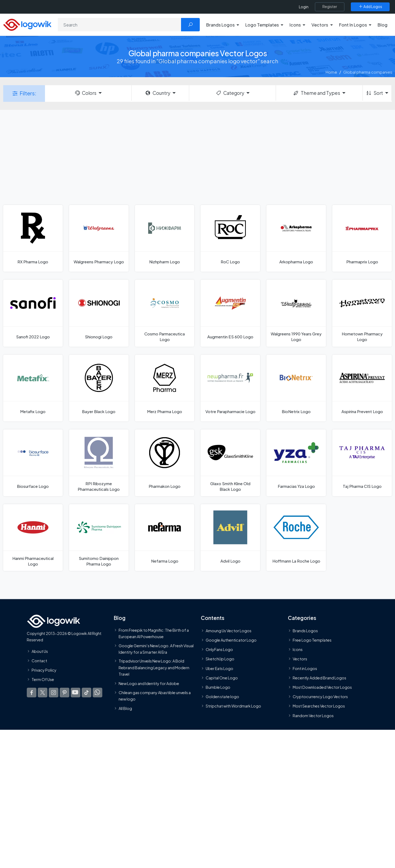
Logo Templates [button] (262, 25)
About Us (40, 651)
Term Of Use (43, 679)
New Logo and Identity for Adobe (149, 684)
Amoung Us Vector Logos (229, 631)
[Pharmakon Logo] (165, 463)
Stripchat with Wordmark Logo (233, 706)
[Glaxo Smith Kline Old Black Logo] (230, 463)
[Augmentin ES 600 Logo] (230, 313)
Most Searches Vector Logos (319, 706)
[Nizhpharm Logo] (165, 238)
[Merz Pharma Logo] (165, 388)
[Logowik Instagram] (54, 693)
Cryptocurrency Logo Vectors (320, 697)
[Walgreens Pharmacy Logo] (99, 238)
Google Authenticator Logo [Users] (231, 640)
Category (230, 93)
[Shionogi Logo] (99, 313)
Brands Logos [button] (220, 25)
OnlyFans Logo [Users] (219, 650)
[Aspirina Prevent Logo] (362, 388)
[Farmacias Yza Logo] (296, 463)
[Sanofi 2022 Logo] (33, 313)
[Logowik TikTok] (86, 693)
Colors (85, 93)
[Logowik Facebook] (32, 693)
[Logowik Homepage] (27, 24)
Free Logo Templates (312, 640)
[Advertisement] (198, 157)
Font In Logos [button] (353, 25)
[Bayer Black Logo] (99, 388)
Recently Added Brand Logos (319, 678)
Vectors (300, 659)
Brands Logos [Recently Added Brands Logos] (305, 631)
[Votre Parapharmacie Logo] (230, 388)
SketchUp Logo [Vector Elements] (220, 659)
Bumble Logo (218, 687)
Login (304, 7)
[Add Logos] (370, 7)
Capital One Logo (222, 678)
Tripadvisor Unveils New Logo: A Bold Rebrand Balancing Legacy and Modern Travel (154, 667)
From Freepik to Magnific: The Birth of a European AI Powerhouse (154, 633)
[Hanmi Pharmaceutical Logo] (33, 538)
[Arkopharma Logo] (296, 238)
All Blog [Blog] (125, 708)
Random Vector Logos (313, 716)
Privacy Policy (44, 670)
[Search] (120, 25)
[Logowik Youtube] (76, 693)
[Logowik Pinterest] (65, 693)
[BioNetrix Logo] (296, 388)
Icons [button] (295, 25)
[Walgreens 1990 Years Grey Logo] (296, 313)
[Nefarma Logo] (165, 538)
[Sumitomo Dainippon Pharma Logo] (99, 538)
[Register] (330, 7)
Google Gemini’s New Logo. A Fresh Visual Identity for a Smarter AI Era (156, 649)
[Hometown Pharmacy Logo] (362, 313)
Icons (298, 650)
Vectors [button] (320, 25)
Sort (374, 93)
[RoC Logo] (230, 238)
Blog (383, 25)
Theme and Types (316, 93)
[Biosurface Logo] (33, 463)
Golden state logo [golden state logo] (222, 697)
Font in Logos (305, 668)
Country (157, 93)
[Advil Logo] (230, 538)
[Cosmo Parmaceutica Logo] (165, 313)
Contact (39, 661)
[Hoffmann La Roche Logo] (296, 538)
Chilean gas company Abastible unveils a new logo (155, 696)
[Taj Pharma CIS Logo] (362, 463)
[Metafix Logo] (33, 388)
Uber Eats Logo (219, 668)
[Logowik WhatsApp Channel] (97, 693)
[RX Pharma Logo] (33, 238)
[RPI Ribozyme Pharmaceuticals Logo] (99, 463)
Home (331, 72)
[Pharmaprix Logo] (362, 238)
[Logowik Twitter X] (43, 693)
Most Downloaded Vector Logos (322, 687)
